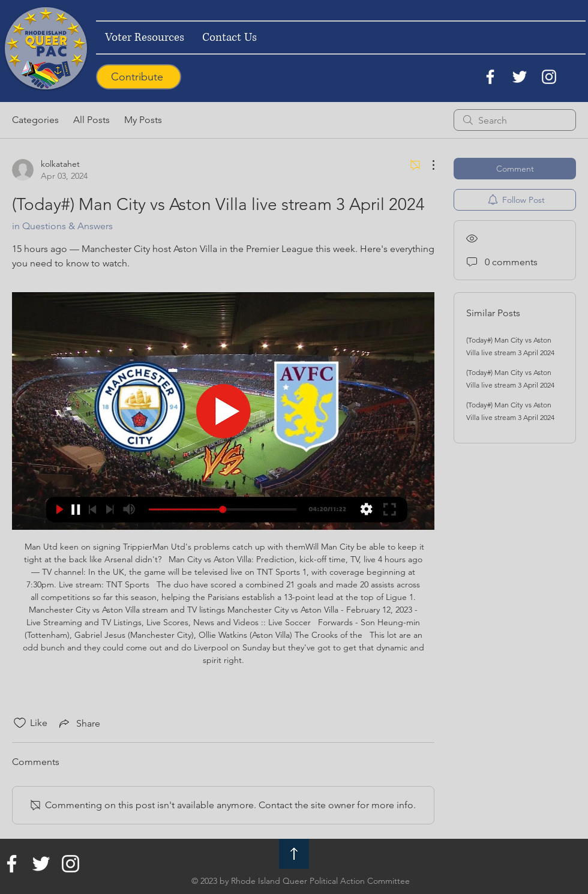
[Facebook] (490, 77)
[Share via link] (79, 723)
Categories (35, 120)
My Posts (143, 120)
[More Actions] (427, 165)
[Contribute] (139, 77)
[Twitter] (520, 77)
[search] (515, 120)
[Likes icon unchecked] (20, 723)
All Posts (91, 120)
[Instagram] (549, 77)
